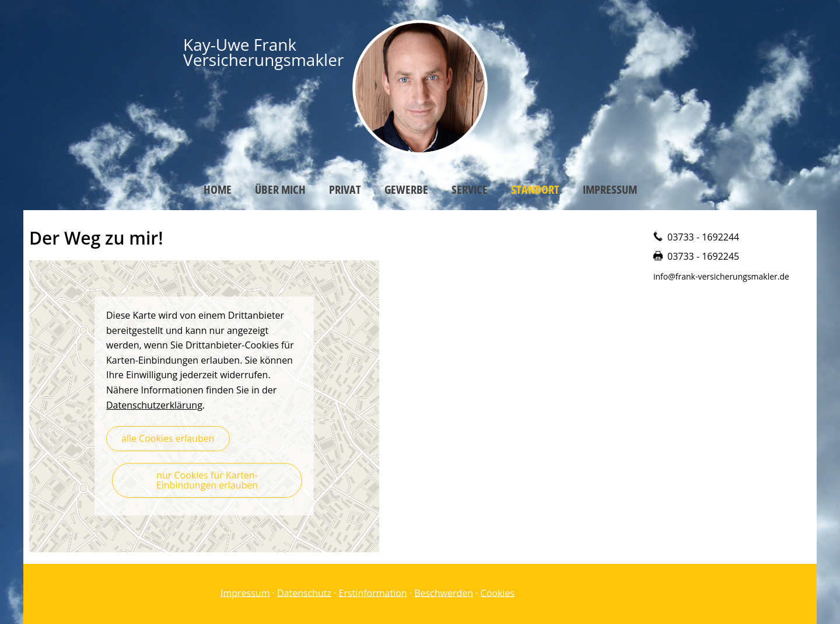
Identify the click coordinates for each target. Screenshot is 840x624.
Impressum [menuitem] (610, 189)
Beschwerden (444, 592)
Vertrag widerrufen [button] (571, 594)
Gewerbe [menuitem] (406, 189)
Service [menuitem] (470, 189)
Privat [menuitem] (345, 189)
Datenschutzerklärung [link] (154, 405)
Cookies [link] (498, 592)
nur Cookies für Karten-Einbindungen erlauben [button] (207, 480)
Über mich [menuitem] (280, 189)
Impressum (245, 592)
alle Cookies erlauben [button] (168, 438)
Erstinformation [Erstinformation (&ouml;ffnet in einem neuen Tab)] (373, 592)
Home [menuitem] (218, 189)
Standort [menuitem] (535, 189)
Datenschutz (304, 592)
